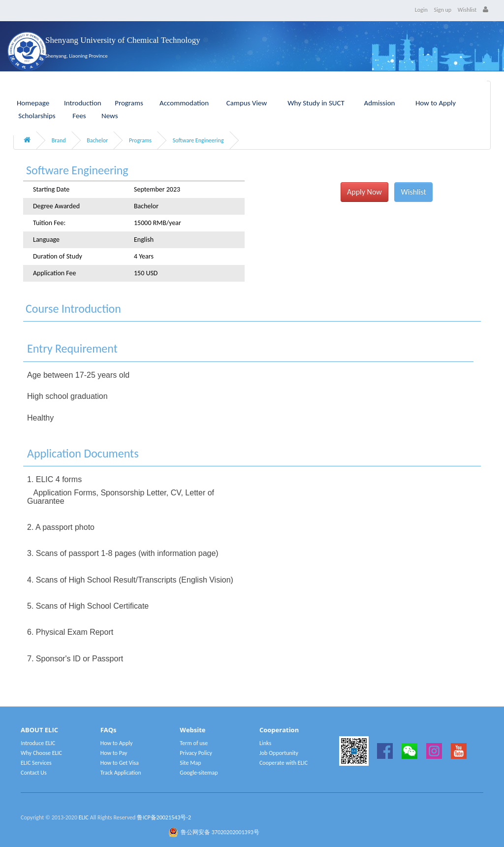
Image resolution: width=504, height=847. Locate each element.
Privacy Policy (196, 753)
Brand (59, 140)
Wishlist (467, 10)
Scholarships (37, 116)
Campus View (247, 103)
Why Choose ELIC (41, 753)
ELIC (84, 817)
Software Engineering (198, 140)
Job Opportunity (279, 753)
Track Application (121, 773)
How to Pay (114, 753)
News (110, 116)
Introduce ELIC (38, 743)
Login (421, 10)
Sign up (443, 10)
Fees (79, 116)
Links (265, 743)
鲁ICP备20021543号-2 (164, 817)
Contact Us (34, 773)
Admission (380, 103)
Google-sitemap (199, 773)
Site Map (190, 763)
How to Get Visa (120, 763)
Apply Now (364, 192)
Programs (129, 103)
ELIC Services (36, 763)
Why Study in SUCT (316, 103)
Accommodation (184, 103)
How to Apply (436, 103)
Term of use (194, 743)
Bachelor (97, 140)
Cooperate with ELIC (283, 763)
